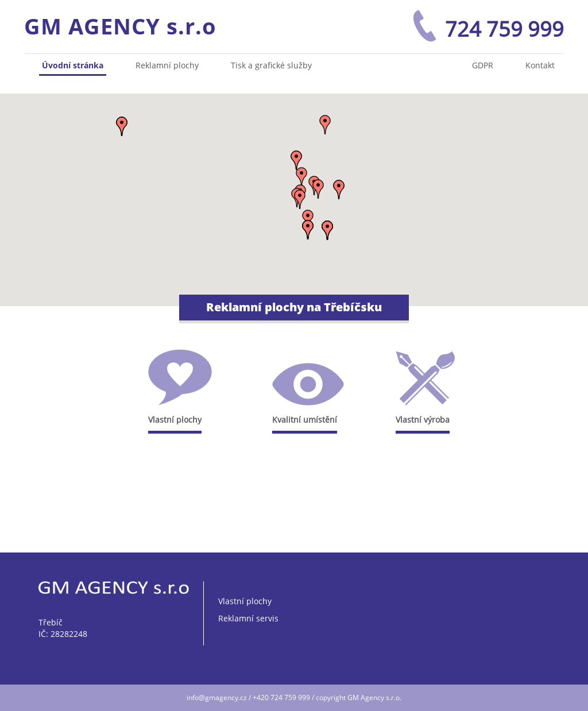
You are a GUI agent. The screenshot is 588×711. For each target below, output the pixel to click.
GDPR (483, 65)
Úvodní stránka (73, 65)
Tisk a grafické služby (271, 65)
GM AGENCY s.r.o (120, 26)
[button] (308, 230)
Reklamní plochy (167, 65)
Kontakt (540, 65)
